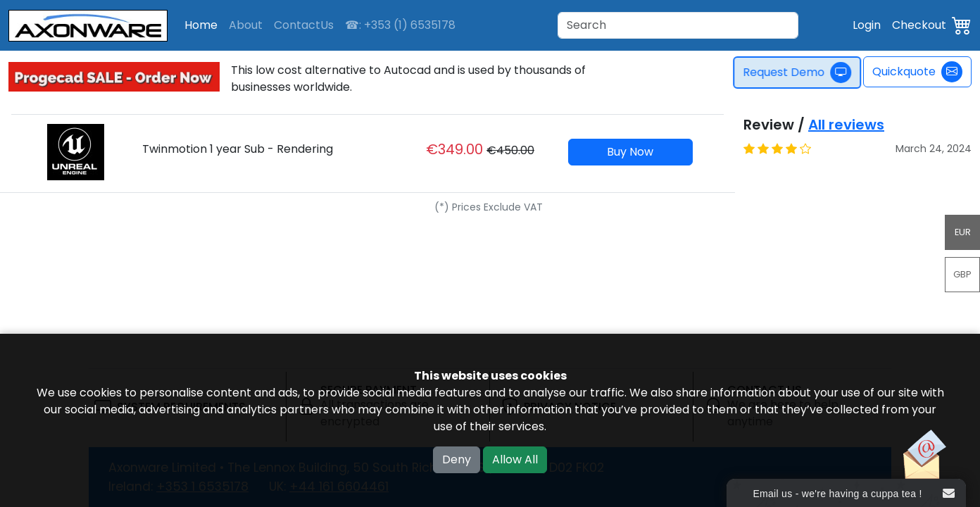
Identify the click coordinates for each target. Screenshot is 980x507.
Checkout (919, 25)
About (246, 25)
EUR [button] (963, 232)
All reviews (846, 125)
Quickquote (917, 72)
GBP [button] (962, 274)
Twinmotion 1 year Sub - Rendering (238, 149)
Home (201, 25)
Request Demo (803, 73)
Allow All (515, 459)
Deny (457, 459)
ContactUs (304, 25)
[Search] (678, 25)
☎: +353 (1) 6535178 (400, 25)
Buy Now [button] (630, 152)
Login (867, 25)
